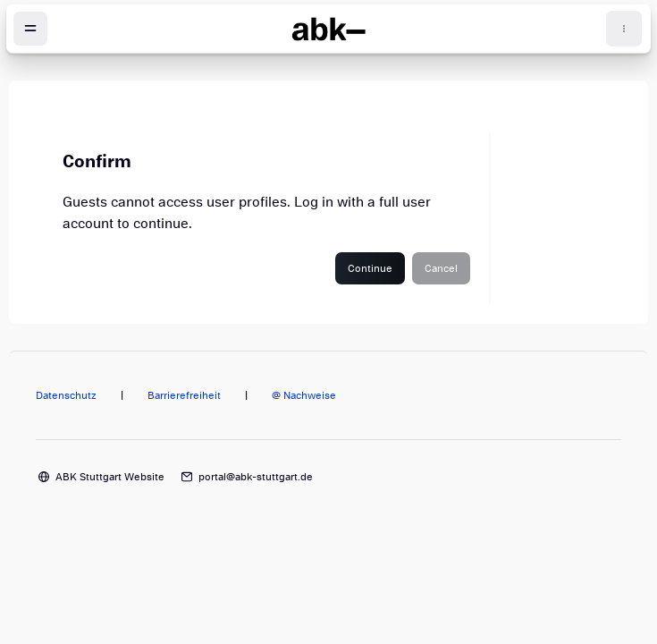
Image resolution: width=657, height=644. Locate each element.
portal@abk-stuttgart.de (256, 477)
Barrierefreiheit (184, 395)
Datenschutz (66, 395)
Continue (370, 268)
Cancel (441, 268)
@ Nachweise (304, 395)
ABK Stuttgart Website (110, 477)
